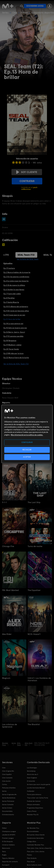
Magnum (6, 678)
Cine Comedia (7, 778)
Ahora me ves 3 (33, 774)
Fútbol (24, 13)
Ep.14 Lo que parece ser (13, 324)
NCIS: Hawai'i (34, 634)
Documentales (7, 811)
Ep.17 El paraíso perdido (13, 336)
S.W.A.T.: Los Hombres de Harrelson (39, 679)
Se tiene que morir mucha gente (39, 784)
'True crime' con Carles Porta (38, 798)
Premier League (8, 838)
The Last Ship (34, 502)
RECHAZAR (27, 450)
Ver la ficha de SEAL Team (28, 259)
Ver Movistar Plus (33, 828)
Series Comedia (8, 805)
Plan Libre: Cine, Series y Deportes (39, 848)
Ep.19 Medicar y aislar (13, 345)
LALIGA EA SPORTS (9, 835)
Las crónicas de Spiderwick (10, 726)
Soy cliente (27, 172)
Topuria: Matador (8, 858)
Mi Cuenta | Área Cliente (36, 835)
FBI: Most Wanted (10, 590)
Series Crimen (7, 808)
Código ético (32, 841)
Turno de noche (35, 546)
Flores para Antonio (34, 794)
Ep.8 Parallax (9, 298)
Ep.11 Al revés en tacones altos (16, 311)
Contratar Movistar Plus (35, 845)
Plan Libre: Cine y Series (36, 852)
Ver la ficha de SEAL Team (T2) (16, 364)
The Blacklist (34, 724)
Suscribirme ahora (35, 6)
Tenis (4, 852)
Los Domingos (32, 768)
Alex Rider (7, 634)
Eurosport (6, 865)
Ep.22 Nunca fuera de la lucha (16, 358)
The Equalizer (34, 590)
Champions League (9, 831)
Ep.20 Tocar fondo (11, 349)
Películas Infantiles (9, 788)
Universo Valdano (8, 845)
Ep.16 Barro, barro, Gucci (14, 332)
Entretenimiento (8, 815)
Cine (15, 13)
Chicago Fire (8, 546)
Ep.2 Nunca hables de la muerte (17, 272)
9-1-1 (4, 502)
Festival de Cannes (34, 801)
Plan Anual (31, 862)
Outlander (31, 791)
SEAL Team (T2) (26, 255)
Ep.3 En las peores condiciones (16, 277)
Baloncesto (6, 848)
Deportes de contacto (10, 862)
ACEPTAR (27, 457)
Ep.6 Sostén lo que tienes (14, 290)
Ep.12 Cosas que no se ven (14, 315)
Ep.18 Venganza (10, 341)
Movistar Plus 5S (33, 815)
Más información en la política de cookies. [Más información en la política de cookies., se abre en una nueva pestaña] (27, 435)
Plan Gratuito (32, 858)
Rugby (4, 855)
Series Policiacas (8, 801)
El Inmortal (31, 781)
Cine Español (7, 774)
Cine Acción (6, 781)
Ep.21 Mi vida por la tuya (13, 353)
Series (5, 13)
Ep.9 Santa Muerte (11, 302)
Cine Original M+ (8, 771)
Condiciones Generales (35, 838)
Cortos (5, 784)
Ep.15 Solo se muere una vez (15, 328)
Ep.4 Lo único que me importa (16, 281)
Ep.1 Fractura (9, 268)
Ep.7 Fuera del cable (12, 294)
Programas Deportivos (35, 808)
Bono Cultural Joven (34, 865)
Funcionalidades (33, 831)
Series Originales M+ (9, 794)
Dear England (32, 778)
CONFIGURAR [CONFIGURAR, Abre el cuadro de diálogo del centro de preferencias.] (27, 443)
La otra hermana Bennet (36, 788)
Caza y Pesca (32, 811)
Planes (29, 855)
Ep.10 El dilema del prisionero (16, 307)
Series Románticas (9, 798)
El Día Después (7, 841)
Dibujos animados (33, 805)
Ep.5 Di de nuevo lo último (14, 285)
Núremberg (31, 771)
